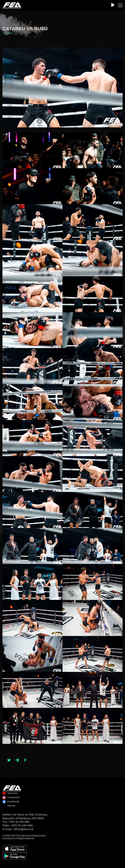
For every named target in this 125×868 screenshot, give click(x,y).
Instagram (14, 797)
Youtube (12, 793)
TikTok (11, 806)
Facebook (13, 802)
